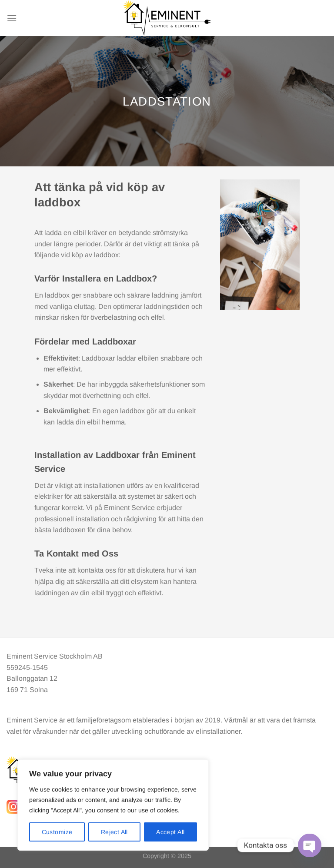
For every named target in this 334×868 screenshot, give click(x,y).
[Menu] (12, 18)
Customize (57, 832)
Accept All (170, 832)
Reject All (114, 832)
